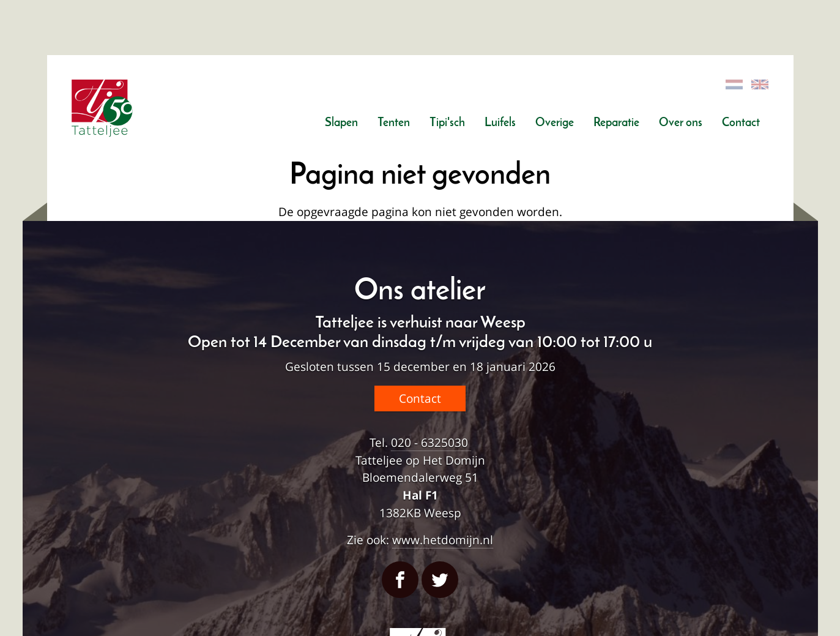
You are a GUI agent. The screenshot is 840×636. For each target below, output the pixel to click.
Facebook (400, 580)
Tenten (394, 123)
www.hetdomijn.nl (443, 540)
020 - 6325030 (431, 442)
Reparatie (616, 123)
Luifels (500, 123)
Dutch (735, 85)
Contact (741, 123)
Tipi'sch (447, 123)
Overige (555, 123)
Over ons (681, 123)
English (760, 85)
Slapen (341, 123)
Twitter (440, 580)
